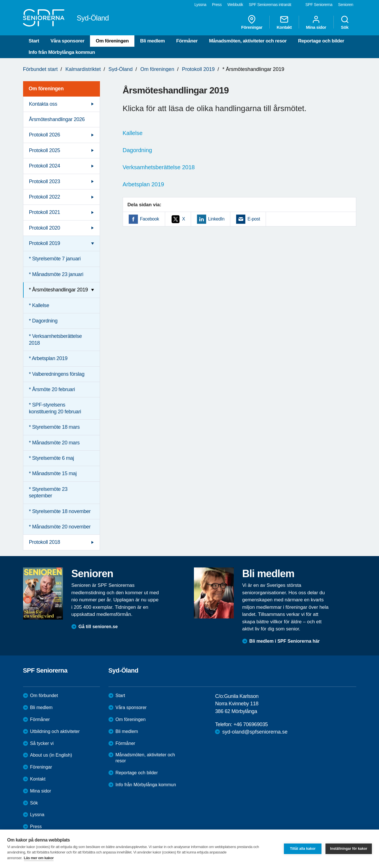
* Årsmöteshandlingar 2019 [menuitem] (59, 290)
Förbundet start (40, 69)
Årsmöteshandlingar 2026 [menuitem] (57, 119)
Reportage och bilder (321, 41)
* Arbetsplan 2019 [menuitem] (48, 358)
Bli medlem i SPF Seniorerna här (285, 641)
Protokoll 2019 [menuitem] (45, 243)
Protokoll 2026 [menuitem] (45, 135)
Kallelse (133, 133)
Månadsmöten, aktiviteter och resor (248, 41)
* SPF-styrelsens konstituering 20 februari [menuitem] (55, 408)
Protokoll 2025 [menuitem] (45, 150)
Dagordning (137, 150)
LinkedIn (216, 219)
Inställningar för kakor (349, 849)
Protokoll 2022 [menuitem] (45, 197)
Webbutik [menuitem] (235, 5)
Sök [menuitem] (345, 22)
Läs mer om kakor (39, 858)
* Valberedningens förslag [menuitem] (57, 374)
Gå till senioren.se (98, 627)
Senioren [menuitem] (346, 5)
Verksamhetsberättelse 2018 (159, 167)
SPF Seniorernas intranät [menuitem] (270, 5)
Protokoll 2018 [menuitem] (45, 542)
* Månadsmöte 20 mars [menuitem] (54, 443)
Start (34, 41)
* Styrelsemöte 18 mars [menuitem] (54, 427)
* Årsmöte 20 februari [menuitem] (52, 389)
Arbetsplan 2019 (144, 184)
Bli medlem (152, 41)
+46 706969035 (251, 724)
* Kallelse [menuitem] (39, 305)
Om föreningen (112, 41)
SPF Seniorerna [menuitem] (319, 5)
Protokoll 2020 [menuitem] (45, 228)
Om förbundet (44, 696)
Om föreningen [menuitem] (46, 89)
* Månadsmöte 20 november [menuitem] (60, 527)
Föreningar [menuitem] (252, 22)
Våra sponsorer (67, 41)
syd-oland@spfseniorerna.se (255, 732)
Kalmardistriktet (83, 69)
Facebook (150, 219)
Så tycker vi (42, 743)
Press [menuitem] (217, 5)
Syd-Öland (121, 69)
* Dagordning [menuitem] (43, 321)
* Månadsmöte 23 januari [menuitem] (56, 274)
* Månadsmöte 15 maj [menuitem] (53, 473)
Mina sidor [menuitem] (316, 22)
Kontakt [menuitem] (284, 22)
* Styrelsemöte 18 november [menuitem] (60, 511)
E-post (254, 219)
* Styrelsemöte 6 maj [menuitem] (52, 458)
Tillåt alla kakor (303, 849)
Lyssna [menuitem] (200, 5)
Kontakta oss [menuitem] (43, 104)
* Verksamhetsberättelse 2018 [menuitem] (56, 339)
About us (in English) (51, 755)
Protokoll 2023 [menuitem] (45, 181)
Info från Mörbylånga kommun (62, 52)
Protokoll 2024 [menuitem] (45, 166)
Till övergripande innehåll (0, 0)
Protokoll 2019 (198, 69)
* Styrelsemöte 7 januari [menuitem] (55, 259)
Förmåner (187, 41)
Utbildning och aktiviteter (55, 731)
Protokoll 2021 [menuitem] (45, 212)
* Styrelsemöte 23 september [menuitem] (48, 492)
